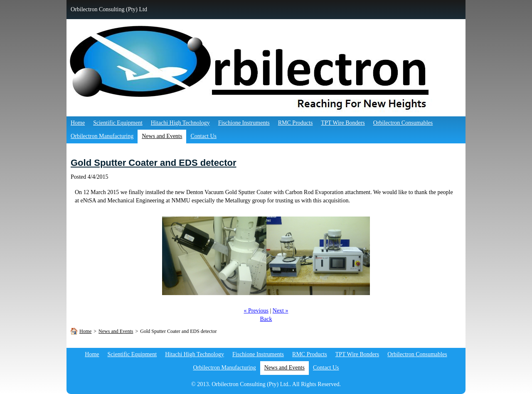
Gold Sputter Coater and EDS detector (154, 163)
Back (266, 319)
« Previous (256, 311)
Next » (281, 311)
